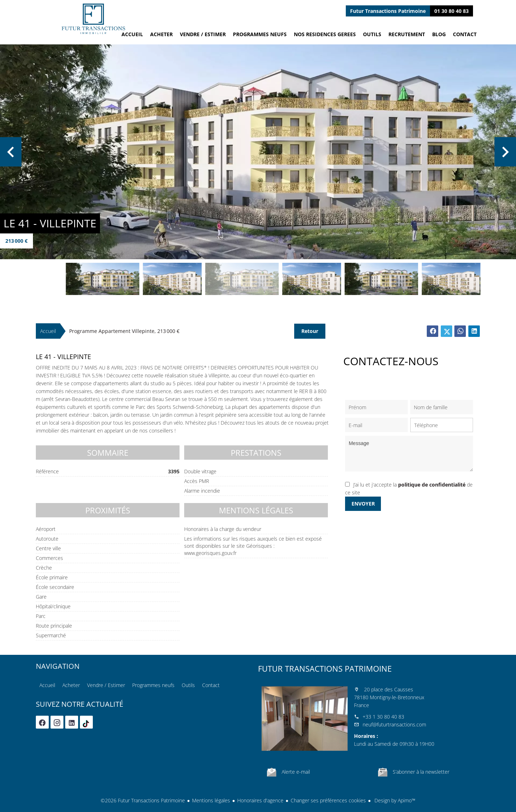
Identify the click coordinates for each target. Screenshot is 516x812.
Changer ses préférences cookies (328, 800)
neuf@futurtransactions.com (394, 724)
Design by (394, 800)
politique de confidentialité (432, 485)
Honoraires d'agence (260, 800)
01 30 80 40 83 (451, 11)
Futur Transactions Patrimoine (325, 668)
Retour (310, 331)
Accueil (93, 19)
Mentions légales (211, 800)
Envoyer (363, 504)
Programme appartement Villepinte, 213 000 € (124, 331)
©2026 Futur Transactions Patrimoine (143, 800)
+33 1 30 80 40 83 (383, 717)
